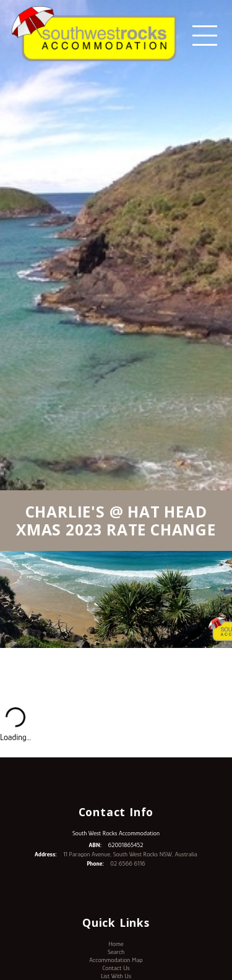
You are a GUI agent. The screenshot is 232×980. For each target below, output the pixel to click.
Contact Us (116, 968)
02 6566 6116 (127, 863)
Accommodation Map (116, 960)
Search (116, 952)
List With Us (116, 976)
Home (116, 944)
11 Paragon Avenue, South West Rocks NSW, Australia (130, 854)
